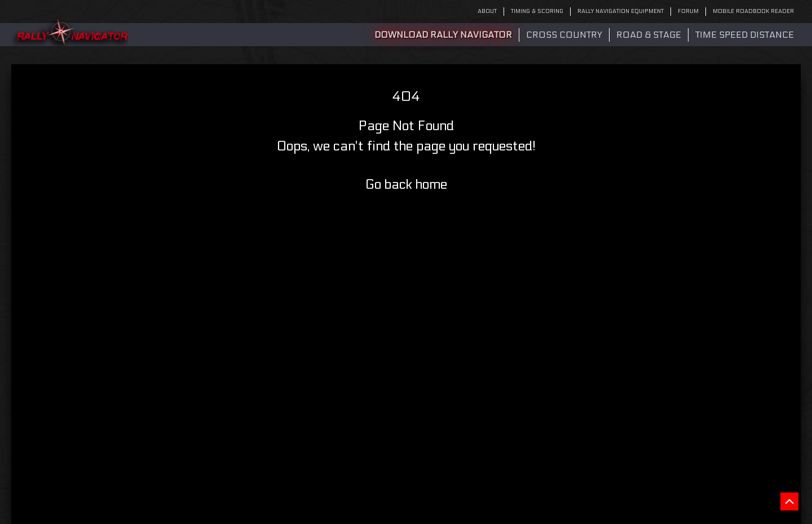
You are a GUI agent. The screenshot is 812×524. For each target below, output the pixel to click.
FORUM (688, 11)
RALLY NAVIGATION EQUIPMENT (621, 11)
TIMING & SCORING (537, 11)
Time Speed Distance (745, 35)
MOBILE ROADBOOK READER (753, 11)
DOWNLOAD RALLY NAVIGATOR (443, 35)
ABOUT (487, 11)
